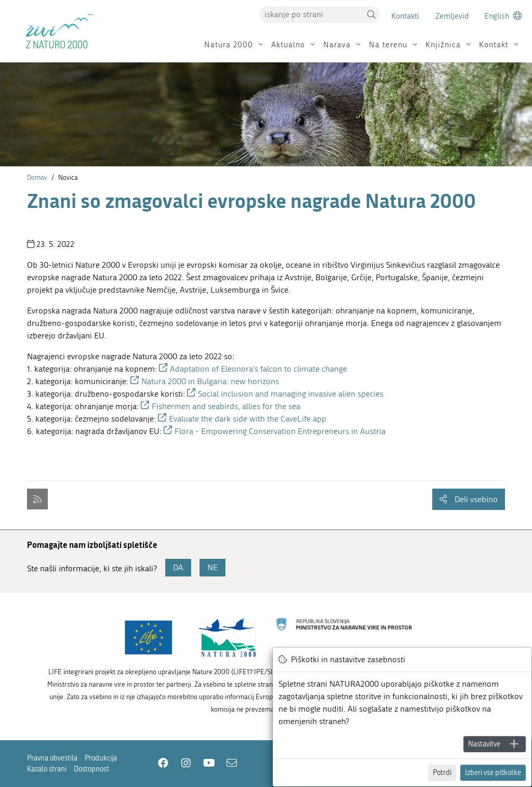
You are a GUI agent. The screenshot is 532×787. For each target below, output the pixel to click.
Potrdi (442, 773)
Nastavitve (484, 744)
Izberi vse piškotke (493, 773)
